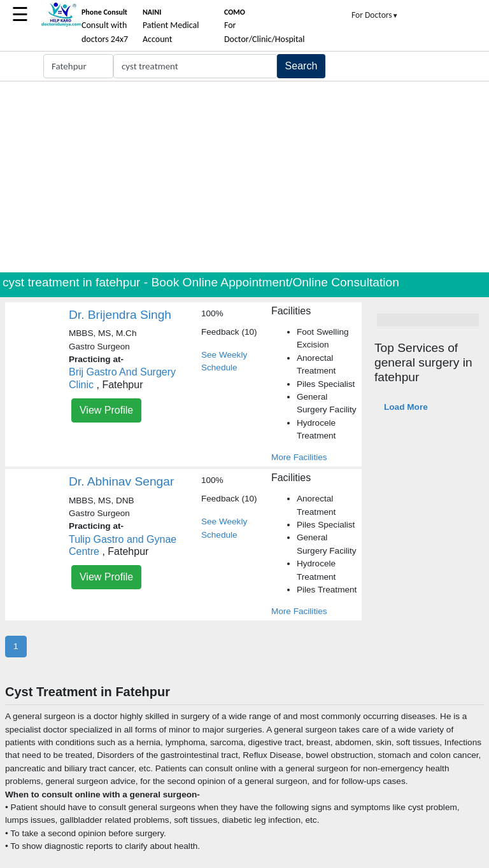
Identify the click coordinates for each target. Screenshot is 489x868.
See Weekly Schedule (224, 361)
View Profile (106, 410)
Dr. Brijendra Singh (120, 315)
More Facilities (299, 457)
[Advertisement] (244, 177)
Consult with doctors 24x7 (105, 26)
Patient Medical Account (171, 26)
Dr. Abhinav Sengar (121, 481)
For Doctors (375, 15)
